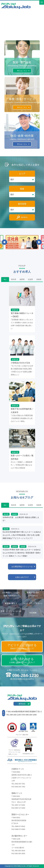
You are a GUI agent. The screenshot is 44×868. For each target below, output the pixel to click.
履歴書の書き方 (11, 603)
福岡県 (22, 279)
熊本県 (14, 279)
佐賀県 (30, 279)
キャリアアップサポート (33, 603)
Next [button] (39, 242)
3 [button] (22, 251)
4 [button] (27, 251)
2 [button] (17, 251)
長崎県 (39, 279)
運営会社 (22, 704)
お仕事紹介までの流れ (11, 594)
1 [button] (13, 251)
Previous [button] (4, 242)
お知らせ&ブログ (22, 577)
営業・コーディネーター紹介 (11, 613)
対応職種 (33, 613)
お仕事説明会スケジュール (22, 566)
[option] (22, 242)
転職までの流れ (33, 594)
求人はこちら (22, 71)
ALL (5, 279)
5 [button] (31, 251)
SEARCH (24, 217)
